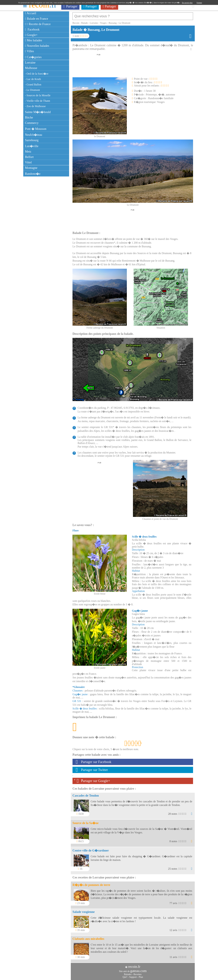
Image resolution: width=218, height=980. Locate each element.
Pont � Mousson (36, 129)
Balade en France (37, 19)
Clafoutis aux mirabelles (88, 937)
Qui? (125, 975)
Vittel (28, 162)
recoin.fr (134, 965)
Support (133, 975)
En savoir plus (187, 3)
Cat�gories (33, 57)
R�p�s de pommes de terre (91, 883)
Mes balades (34, 40)
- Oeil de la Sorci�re (37, 74)
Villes (29, 51)
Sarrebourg (32, 140)
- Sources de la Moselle (38, 95)
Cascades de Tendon (86, 794)
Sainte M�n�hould (38, 112)
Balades (128, 973)
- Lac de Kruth (33, 79)
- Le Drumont (32, 90)
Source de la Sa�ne (85, 821)
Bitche (29, 117)
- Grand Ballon (33, 85)
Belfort (29, 157)
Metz (28, 152)
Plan (141, 975)
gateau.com (138, 969)
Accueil (31, 13)
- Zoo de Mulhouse (35, 106)
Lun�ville (32, 146)
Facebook (32, 29)
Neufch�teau (34, 135)
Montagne (31, 168)
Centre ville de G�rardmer (91, 849)
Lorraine (30, 63)
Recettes (137, 973)
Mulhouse (31, 68)
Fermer (199, 3)
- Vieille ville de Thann (38, 101)
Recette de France (38, 24)
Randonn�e (33, 174)
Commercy (32, 123)
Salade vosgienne (84, 910)
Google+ (31, 35)
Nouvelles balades (37, 46)
